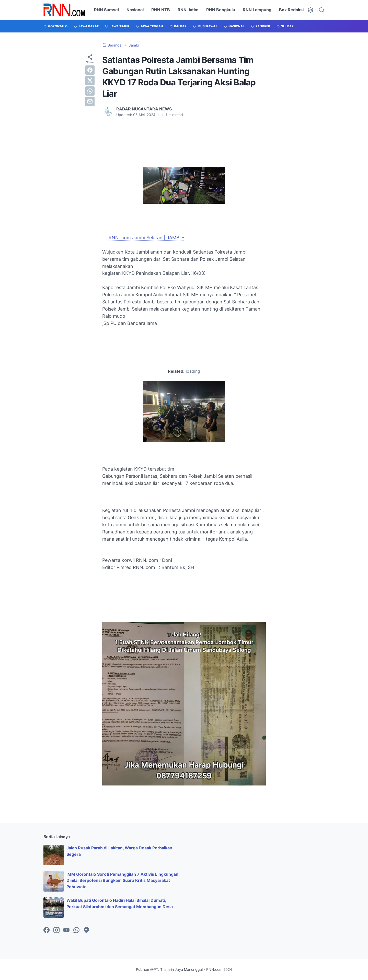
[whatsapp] (90, 91)
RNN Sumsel (106, 10)
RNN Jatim (188, 10)
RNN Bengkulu (221, 10)
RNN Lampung (257, 10)
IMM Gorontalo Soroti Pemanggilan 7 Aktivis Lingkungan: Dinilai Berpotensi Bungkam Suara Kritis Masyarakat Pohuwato (123, 881)
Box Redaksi (291, 10)
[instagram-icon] (56, 930)
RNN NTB (161, 10)
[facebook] (90, 70)
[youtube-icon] (66, 930)
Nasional (135, 10)
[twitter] (90, 81)
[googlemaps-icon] (86, 930)
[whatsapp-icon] (76, 930)
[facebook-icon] (47, 930)
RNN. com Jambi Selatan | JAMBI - (146, 238)
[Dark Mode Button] (310, 10)
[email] (90, 101)
